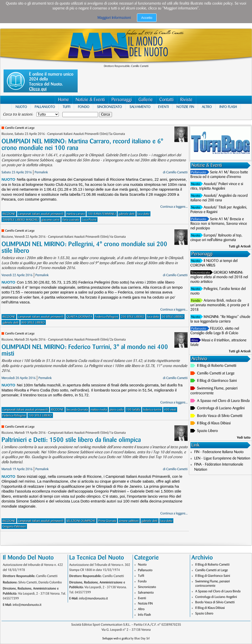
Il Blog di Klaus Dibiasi (214, 423)
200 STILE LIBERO (133, 317)
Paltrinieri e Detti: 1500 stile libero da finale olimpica (71, 440)
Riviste (186, 100)
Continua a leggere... (174, 207)
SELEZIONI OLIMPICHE (81, 521)
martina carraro (76, 214)
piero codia (117, 410)
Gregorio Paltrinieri (14, 527)
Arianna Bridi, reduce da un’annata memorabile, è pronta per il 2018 (220, 305)
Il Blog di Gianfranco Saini (217, 381)
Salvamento (140, 107)
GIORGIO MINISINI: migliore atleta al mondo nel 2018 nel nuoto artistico (219, 277)
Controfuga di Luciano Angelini (221, 408)
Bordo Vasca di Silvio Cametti (220, 416)
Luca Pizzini (89, 220)
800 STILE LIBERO (33, 323)
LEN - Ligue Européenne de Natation (222, 458)
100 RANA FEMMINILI (102, 214)
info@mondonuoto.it (27, 605)
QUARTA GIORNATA (79, 317)
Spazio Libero (207, 431)
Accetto (147, 18)
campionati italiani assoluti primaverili (41, 214)
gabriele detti (127, 214)
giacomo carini (51, 220)
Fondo (84, 107)
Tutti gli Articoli (240, 246)
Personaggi (122, 100)
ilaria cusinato (71, 220)
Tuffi (66, 107)
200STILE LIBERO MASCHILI (21, 220)
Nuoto (21, 107)
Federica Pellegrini (107, 317)
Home (64, 100)
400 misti (170, 410)
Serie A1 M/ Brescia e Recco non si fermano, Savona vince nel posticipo (219, 224)
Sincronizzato (109, 107)
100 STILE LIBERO (40, 416)
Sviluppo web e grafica (116, 639)
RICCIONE (9, 214)
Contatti (166, 100)
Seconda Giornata (77, 410)
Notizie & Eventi (90, 100)
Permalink (41, 172)
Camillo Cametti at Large (20, 128)
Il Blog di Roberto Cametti (217, 366)
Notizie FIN (185, 107)
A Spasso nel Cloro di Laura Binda (223, 401)
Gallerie (146, 100)
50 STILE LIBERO (173, 317)
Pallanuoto (45, 107)
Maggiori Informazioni (114, 18)
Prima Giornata (107, 521)
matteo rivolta (99, 410)
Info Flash (228, 107)
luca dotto (143, 214)
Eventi (163, 107)
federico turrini (152, 410)
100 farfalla (133, 410)
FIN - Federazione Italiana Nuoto (219, 452)
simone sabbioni (129, 521)
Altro (207, 107)
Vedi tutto (244, 438)
